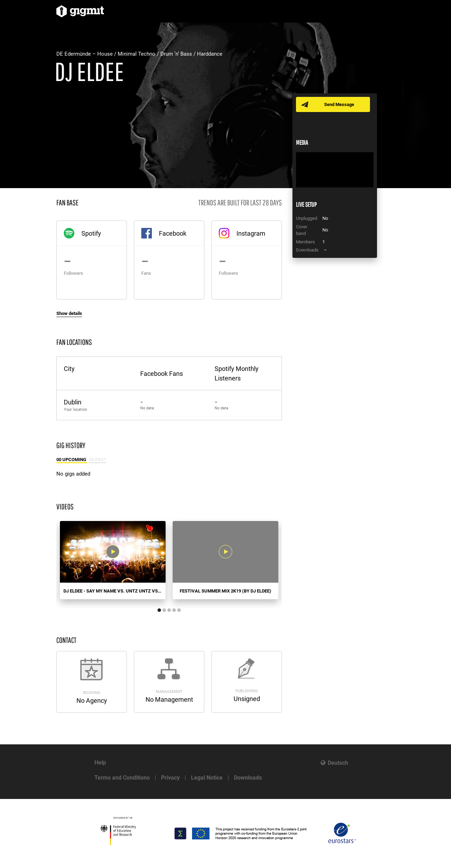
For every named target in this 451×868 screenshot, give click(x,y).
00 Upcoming (72, 460)
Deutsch (338, 763)
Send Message (339, 104)
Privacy (170, 778)
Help (100, 762)
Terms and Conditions (122, 778)
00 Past (98, 460)
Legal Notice (207, 778)
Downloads (248, 778)
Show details (69, 313)
